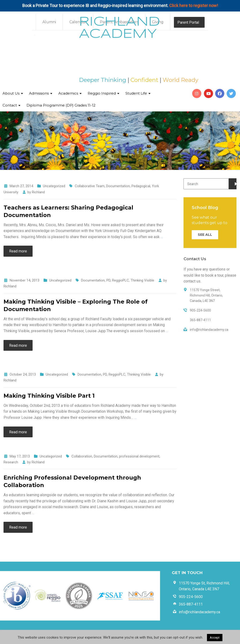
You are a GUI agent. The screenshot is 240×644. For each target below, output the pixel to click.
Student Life (136, 93)
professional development (139, 456)
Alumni (49, 22)
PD (108, 280)
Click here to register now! (194, 6)
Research (11, 462)
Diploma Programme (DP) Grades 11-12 (61, 105)
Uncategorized (54, 186)
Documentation (118, 186)
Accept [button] (215, 638)
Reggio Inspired (102, 93)
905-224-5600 (191, 597)
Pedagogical (141, 186)
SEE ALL (205, 235)
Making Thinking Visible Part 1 (49, 396)
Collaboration (82, 456)
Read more (18, 251)
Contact (10, 105)
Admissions (39, 93)
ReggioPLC (120, 280)
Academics (68, 93)
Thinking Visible (142, 280)
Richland (38, 192)
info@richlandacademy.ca (199, 612)
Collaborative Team (90, 186)
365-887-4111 (191, 604)
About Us (11, 93)
